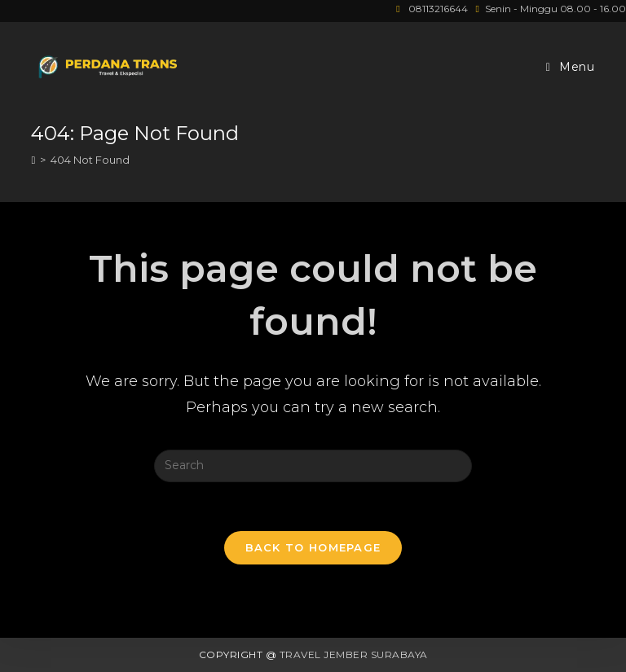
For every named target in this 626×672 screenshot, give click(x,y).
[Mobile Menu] (571, 67)
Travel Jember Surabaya (354, 654)
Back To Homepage (313, 547)
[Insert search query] (313, 466)
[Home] (33, 160)
